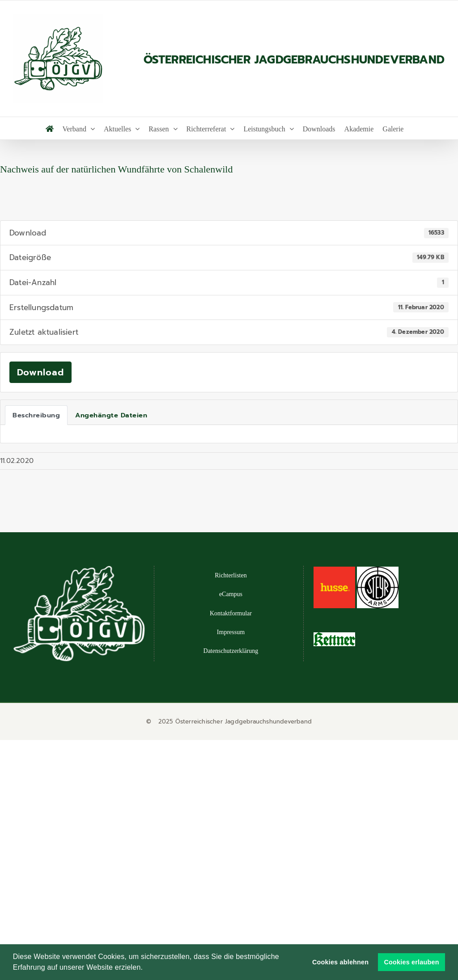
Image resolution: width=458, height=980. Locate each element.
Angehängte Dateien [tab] (111, 415)
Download (40, 372)
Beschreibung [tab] (36, 415)
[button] (146, 968)
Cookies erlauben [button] (412, 962)
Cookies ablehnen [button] (340, 962)
